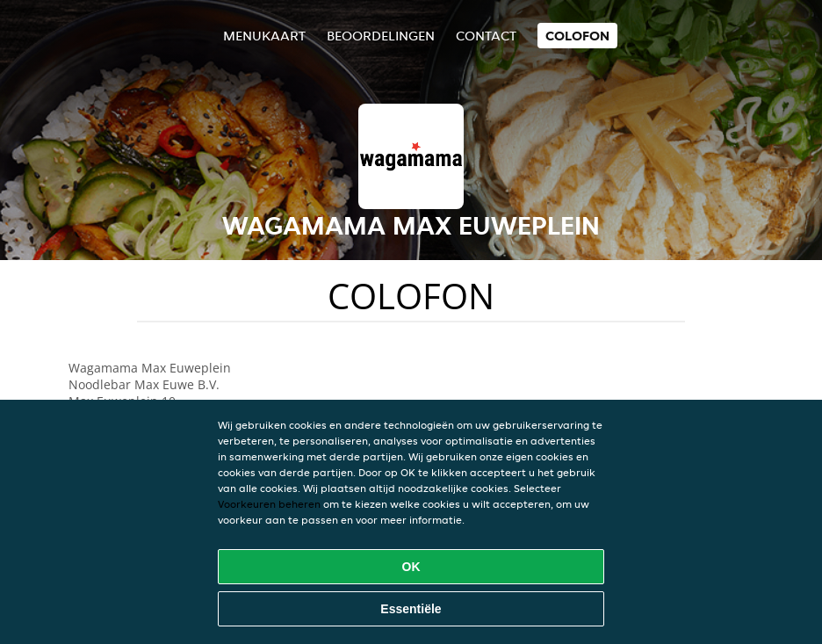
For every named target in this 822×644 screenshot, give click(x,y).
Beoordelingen (381, 36)
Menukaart (264, 36)
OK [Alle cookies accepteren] (411, 567)
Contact (486, 36)
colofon (577, 36)
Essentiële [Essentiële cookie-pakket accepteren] (411, 609)
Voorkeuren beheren (269, 504)
